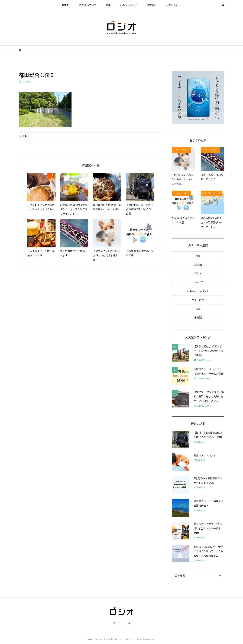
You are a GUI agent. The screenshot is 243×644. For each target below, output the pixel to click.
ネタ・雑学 (198, 300)
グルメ (198, 273)
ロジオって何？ (88, 5)
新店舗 (198, 265)
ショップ (198, 282)
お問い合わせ (173, 5)
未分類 (198, 317)
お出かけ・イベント (198, 291)
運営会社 (152, 5)
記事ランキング (129, 5)
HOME (66, 5)
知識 (198, 309)
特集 (108, 5)
